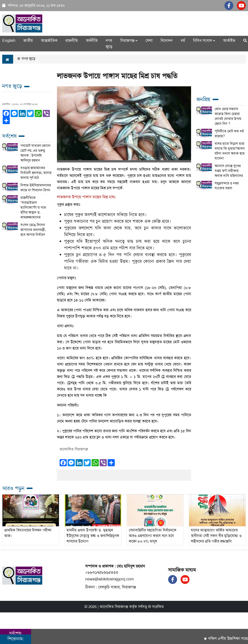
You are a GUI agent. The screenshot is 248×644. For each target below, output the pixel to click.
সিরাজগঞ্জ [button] (129, 40)
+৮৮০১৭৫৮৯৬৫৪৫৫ (102, 572)
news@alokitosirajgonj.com (109, 579)
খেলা (149, 40)
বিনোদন (167, 40)
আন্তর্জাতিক (49, 40)
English (9, 40)
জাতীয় (28, 40)
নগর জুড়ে (109, 43)
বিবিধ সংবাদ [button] (204, 40)
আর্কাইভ (229, 40)
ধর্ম (183, 40)
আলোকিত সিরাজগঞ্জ (114, 607)
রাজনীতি (72, 40)
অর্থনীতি (92, 40)
